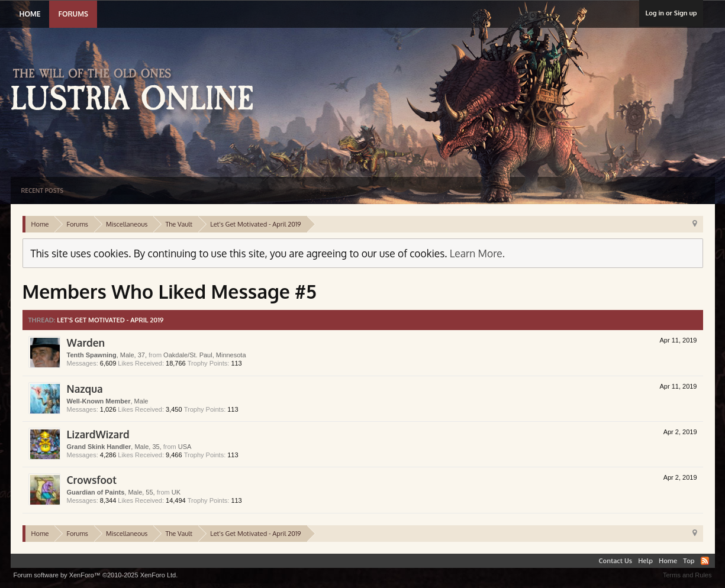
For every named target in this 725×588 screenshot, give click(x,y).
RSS (705, 561)
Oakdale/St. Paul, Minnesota (204, 355)
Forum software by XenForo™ (96, 575)
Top (689, 561)
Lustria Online (136, 91)
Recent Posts (42, 190)
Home (30, 14)
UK (176, 492)
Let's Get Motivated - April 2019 (110, 320)
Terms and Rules (687, 575)
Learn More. (477, 253)
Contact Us (616, 561)
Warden (86, 343)
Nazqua (85, 389)
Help (645, 561)
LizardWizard (98, 434)
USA (185, 447)
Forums (73, 14)
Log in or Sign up (671, 13)
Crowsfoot (92, 480)
